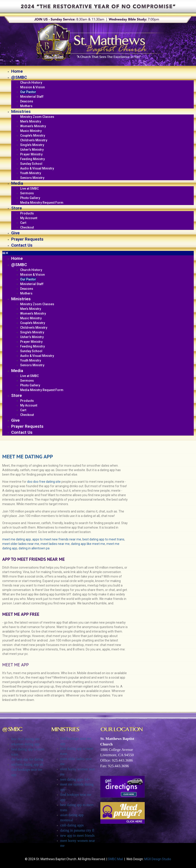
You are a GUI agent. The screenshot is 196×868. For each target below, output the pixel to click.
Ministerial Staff (32, 97)
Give (15, 233)
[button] (98, 253)
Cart (23, 223)
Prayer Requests (27, 239)
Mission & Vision (32, 87)
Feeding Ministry (32, 159)
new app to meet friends (78, 835)
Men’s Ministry (31, 121)
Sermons (27, 193)
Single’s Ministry (32, 145)
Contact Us (22, 245)
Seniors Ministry (32, 178)
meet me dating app (17, 539)
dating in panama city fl (77, 830)
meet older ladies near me (21, 544)
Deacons (27, 101)
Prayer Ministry (31, 154)
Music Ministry (31, 131)
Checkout (27, 227)
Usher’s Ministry (32, 150)
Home (17, 71)
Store (17, 208)
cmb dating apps (72, 825)
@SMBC (19, 77)
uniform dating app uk (27, 764)
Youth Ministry (31, 173)
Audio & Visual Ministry (37, 168)
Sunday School (31, 164)
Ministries (21, 111)
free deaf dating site (25, 739)
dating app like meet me (88, 544)
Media (17, 183)
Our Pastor (28, 92)
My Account (29, 218)
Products (27, 213)
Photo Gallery (30, 198)
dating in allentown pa (34, 548)
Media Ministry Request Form (42, 203)
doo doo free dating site (44, 482)
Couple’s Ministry (33, 135)
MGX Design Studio (158, 859)
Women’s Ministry (33, 126)
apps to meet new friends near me (57, 539)
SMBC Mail (115, 859)
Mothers (26, 106)
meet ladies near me (55, 544)
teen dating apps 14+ (75, 779)
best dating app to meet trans (103, 539)
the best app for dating (27, 759)
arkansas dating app (25, 744)
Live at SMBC (29, 188)
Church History (31, 83)
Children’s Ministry (34, 140)
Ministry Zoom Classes (37, 117)
